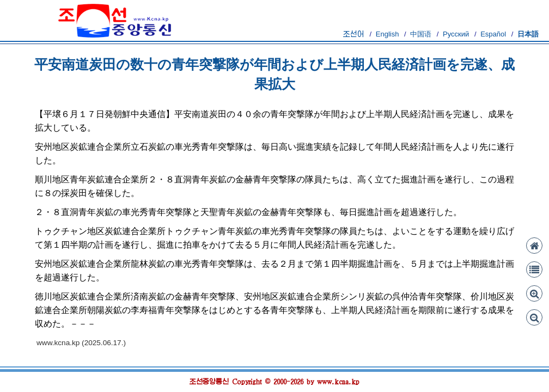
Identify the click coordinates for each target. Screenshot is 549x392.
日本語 (528, 34)
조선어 (354, 34)
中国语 (421, 34)
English (388, 34)
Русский (456, 34)
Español (493, 34)
